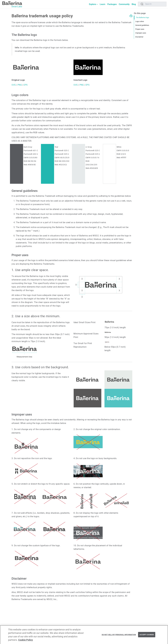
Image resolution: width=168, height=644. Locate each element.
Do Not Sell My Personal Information (119, 636)
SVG (14, 85)
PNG (19, 85)
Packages (112, 4)
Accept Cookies (147, 636)
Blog (134, 4)
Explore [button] (93, 4)
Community (124, 4)
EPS (25, 85)
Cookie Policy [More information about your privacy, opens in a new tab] (26, 641)
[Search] (152, 4)
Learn (103, 4)
